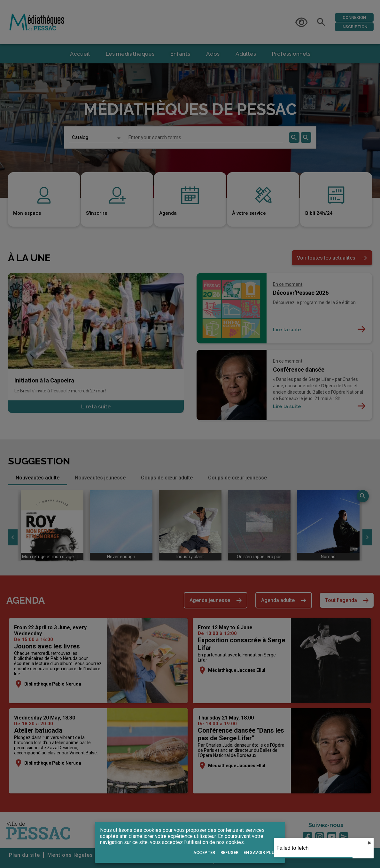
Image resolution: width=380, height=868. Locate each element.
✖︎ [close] (369, 843)
